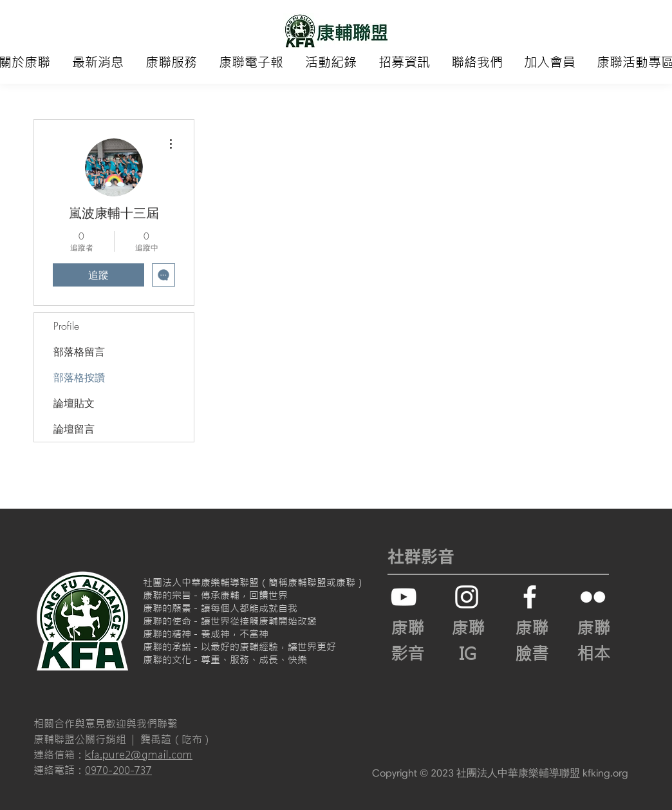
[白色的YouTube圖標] (404, 597)
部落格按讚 (79, 377)
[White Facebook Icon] (530, 597)
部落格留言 (79, 352)
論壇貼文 (74, 403)
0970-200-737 (118, 770)
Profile (66, 326)
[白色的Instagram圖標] (467, 597)
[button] (171, 62)
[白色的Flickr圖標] (593, 597)
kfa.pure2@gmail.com (139, 755)
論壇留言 (74, 429)
